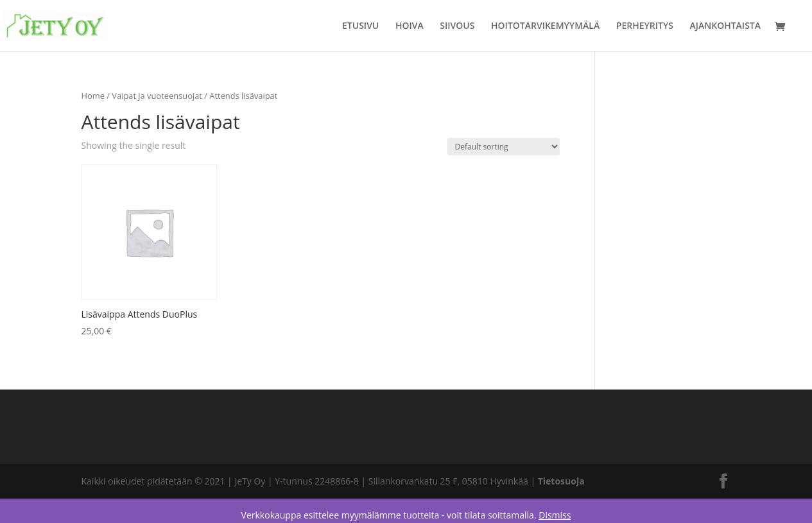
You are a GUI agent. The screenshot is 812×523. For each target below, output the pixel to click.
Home (93, 96)
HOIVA (410, 26)
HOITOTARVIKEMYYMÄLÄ (545, 26)
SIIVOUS (457, 26)
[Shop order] (504, 147)
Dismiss (555, 515)
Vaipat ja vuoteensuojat (157, 96)
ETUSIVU (360, 26)
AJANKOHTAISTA (725, 26)
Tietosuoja (561, 481)
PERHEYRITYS (645, 26)
